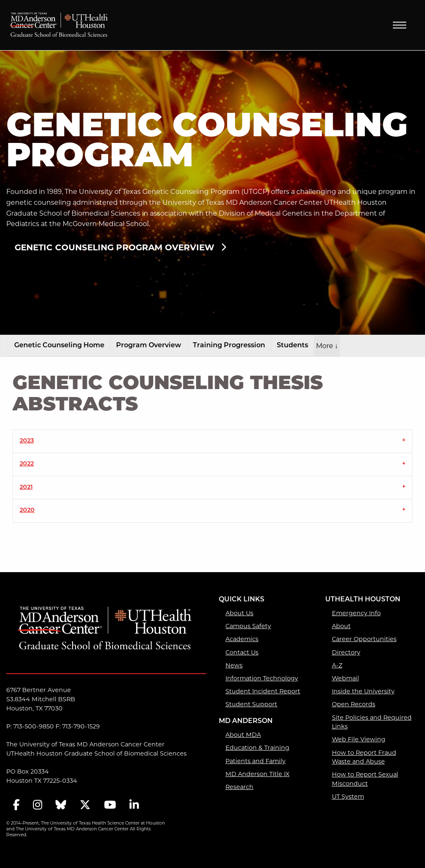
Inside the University (363, 691)
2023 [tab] (27, 441)
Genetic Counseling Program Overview (114, 247)
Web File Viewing (359, 739)
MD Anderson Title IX (257, 774)
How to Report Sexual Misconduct (365, 779)
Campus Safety (248, 626)
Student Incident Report (263, 691)
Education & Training (257, 748)
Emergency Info (356, 613)
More (327, 346)
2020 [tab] (27, 510)
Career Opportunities (364, 639)
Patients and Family (256, 761)
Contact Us (242, 652)
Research (239, 787)
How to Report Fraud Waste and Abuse (364, 757)
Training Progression (229, 346)
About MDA (243, 735)
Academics (242, 639)
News (234, 665)
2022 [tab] (27, 464)
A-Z (337, 665)
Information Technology (262, 678)
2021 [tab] (26, 487)
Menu (400, 25)
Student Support (251, 704)
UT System (348, 797)
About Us (239, 613)
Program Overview (149, 346)
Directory (346, 652)
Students (292, 346)
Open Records (354, 704)
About (341, 626)
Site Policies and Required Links (372, 722)
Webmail (345, 678)
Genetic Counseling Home (59, 346)
